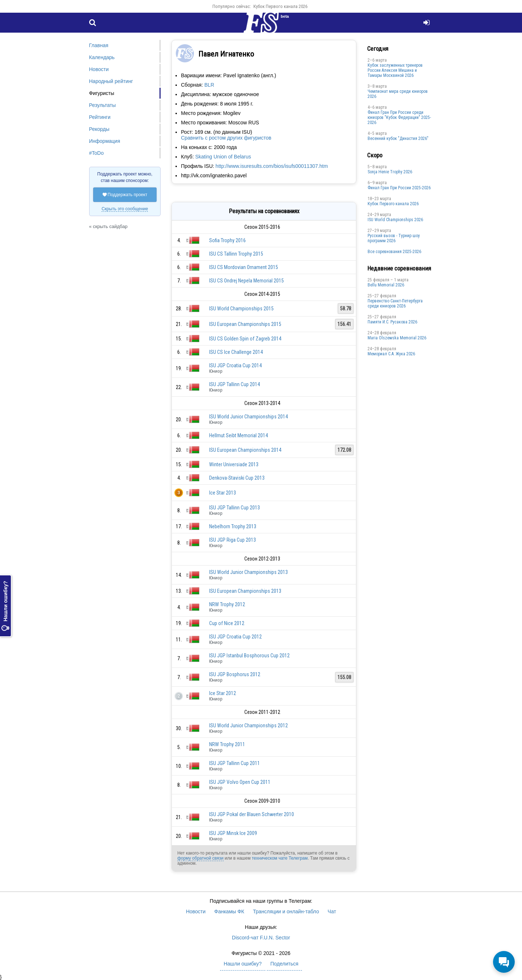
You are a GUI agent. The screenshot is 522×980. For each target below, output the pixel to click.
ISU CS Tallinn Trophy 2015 (236, 254)
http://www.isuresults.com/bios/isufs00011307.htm (272, 166)
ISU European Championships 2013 (245, 591)
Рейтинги (100, 117)
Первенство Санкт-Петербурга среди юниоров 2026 (395, 303)
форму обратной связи (200, 858)
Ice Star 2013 (223, 493)
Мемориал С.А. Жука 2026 (391, 354)
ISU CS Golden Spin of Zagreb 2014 (245, 339)
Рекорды (99, 129)
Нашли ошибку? (5, 606)
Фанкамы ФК (229, 911)
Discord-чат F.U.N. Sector (261, 938)
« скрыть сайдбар (108, 226)
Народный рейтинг (111, 81)
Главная (99, 45)
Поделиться (284, 964)
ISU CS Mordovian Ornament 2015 (244, 267)
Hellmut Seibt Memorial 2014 (239, 435)
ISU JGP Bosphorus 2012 (235, 674)
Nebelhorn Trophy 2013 (233, 526)
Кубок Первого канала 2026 (280, 6)
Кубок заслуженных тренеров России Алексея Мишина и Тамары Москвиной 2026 (395, 70)
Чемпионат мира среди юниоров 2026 (398, 94)
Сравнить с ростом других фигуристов (226, 138)
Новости (99, 69)
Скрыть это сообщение (125, 209)
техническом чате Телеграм (279, 858)
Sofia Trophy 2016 (227, 240)
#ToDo (96, 153)
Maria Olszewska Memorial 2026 (397, 338)
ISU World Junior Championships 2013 (248, 572)
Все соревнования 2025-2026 (394, 252)
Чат (332, 911)
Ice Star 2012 (223, 693)
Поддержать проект (125, 195)
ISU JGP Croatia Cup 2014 (235, 365)
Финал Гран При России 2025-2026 (399, 188)
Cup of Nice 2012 (227, 623)
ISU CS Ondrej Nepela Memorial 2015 (246, 281)
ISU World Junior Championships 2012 (248, 725)
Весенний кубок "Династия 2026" (398, 138)
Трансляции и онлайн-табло (286, 911)
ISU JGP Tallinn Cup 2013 (235, 508)
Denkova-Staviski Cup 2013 (237, 478)
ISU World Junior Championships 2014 (248, 417)
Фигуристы (102, 93)
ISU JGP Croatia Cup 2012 (235, 637)
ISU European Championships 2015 (245, 324)
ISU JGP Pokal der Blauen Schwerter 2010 (252, 814)
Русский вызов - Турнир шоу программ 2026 (394, 238)
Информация (105, 141)
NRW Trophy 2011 (227, 744)
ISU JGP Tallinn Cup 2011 (235, 763)
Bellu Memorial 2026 (386, 285)
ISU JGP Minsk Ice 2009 (233, 833)
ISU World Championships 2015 (241, 309)
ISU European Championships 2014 (245, 450)
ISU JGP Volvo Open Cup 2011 (240, 782)
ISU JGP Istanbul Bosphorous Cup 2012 (249, 656)
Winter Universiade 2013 (234, 464)
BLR (209, 85)
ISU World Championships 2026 (395, 220)
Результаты (103, 105)
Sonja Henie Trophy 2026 (390, 172)
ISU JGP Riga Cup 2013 (233, 540)
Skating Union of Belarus (223, 157)
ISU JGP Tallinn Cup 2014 (235, 384)
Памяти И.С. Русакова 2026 (392, 322)
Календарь (102, 57)
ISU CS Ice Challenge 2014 (236, 352)
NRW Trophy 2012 (227, 604)
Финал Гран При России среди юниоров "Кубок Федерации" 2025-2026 (399, 117)
